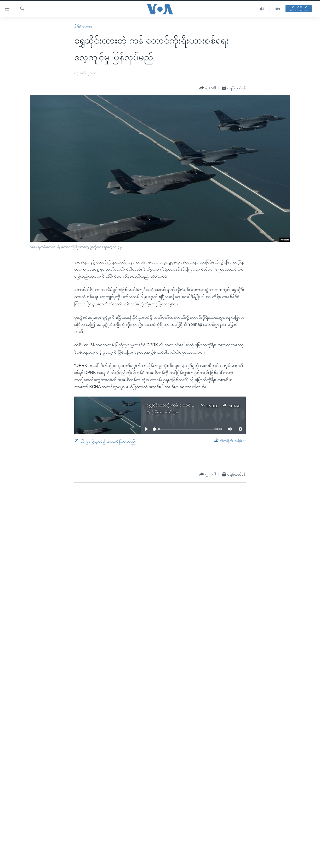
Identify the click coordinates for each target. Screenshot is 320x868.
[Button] (208, 88)
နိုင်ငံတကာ (83, 27)
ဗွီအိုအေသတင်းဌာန (165, 412)
